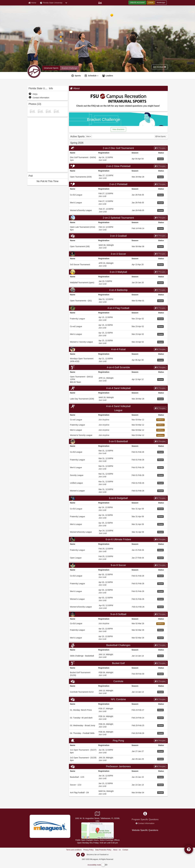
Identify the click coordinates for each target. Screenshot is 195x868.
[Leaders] (108, 76)
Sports (78, 76)
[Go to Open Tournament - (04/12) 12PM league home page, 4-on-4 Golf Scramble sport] (118, 379)
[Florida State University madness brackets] (69, 68)
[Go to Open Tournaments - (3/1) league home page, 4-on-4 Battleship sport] (118, 301)
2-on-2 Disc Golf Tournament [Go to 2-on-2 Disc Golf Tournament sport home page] (118, 148)
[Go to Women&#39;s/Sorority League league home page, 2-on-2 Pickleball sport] (118, 210)
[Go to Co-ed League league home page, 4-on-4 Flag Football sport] (118, 326)
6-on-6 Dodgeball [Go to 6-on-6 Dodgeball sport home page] (118, 498)
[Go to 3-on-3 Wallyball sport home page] (118, 272)
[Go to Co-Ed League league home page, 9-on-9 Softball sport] (118, 623)
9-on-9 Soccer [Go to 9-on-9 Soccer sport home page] (118, 565)
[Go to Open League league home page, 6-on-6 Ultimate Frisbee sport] (118, 558)
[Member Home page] (32, 3)
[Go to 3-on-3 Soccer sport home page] (118, 254)
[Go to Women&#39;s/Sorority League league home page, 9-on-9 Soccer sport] (118, 607)
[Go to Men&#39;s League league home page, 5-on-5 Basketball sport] (118, 467)
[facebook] (114, 854)
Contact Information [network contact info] (146, 823)
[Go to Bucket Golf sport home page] (118, 663)
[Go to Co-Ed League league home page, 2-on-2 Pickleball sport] (118, 195)
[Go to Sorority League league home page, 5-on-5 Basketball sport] (118, 475)
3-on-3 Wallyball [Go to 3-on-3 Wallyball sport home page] (118, 272)
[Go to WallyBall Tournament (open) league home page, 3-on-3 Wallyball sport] (118, 282)
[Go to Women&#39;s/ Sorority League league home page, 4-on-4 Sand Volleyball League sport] (118, 435)
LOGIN (151, 3)
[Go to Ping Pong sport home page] (118, 741)
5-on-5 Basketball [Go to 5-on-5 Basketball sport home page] (118, 441)
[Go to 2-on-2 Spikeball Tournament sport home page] (118, 218)
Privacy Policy (88, 850)
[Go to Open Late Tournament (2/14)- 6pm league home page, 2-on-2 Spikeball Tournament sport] (118, 228)
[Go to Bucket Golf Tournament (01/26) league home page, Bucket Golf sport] (118, 674)
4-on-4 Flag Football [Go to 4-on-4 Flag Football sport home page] (118, 308)
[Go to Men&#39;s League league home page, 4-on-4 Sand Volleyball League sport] (118, 430)
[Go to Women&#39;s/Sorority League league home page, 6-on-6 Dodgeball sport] (118, 532)
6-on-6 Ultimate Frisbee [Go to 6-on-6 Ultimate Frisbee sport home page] (118, 539)
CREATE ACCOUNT (137, 3)
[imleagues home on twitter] (78, 855)
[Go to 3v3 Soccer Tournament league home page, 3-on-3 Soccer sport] (118, 264)
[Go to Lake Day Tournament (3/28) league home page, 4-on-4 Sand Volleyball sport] (118, 399)
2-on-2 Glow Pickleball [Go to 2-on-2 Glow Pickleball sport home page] (118, 166)
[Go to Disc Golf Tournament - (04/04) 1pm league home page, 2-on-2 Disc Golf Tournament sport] (118, 159)
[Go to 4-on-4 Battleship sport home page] (118, 290)
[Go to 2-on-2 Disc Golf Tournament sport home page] (118, 148)
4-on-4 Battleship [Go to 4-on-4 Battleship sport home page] (118, 290)
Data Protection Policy (103, 850)
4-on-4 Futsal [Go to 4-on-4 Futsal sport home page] (118, 349)
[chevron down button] (66, 3)
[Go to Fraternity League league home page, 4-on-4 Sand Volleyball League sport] (118, 425)
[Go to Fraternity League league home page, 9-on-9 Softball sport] (118, 630)
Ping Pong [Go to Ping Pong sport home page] (118, 741)
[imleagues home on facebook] (83, 855)
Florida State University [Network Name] (51, 3)
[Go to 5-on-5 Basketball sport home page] (118, 441)
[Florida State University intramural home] (51, 68)
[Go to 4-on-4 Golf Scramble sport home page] (118, 367)
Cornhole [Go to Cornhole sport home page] (118, 681)
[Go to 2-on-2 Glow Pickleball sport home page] (118, 166)
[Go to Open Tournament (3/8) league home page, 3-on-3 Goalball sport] (118, 246)
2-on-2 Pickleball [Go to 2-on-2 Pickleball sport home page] (118, 184)
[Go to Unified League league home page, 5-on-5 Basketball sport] (118, 483)
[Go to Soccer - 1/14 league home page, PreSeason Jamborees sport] (118, 785)
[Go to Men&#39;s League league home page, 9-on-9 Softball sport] (118, 638)
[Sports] (76, 76)
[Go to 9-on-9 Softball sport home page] (118, 614)
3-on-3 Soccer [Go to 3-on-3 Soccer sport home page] (118, 254)
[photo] (33, 111)
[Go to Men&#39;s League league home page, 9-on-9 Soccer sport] (118, 591)
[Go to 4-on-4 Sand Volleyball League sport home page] (118, 408)
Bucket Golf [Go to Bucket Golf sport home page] (118, 663)
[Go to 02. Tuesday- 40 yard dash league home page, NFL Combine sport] (118, 718)
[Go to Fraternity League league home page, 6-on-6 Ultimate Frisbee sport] (118, 550)
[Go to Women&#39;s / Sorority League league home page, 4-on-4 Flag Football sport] (118, 342)
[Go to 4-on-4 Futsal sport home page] (118, 349)
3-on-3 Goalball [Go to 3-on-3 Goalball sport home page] (118, 236)
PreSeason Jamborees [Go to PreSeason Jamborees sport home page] (118, 766)
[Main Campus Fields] (97, 830)
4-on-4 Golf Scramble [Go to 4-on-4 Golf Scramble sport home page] (118, 367)
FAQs (33, 94)
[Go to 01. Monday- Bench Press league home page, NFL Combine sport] (118, 710)
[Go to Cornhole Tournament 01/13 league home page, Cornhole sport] (118, 692)
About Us (117, 850)
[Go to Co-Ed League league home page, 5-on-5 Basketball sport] (118, 452)
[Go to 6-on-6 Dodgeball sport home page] (118, 498)
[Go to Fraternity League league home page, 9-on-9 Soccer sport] (118, 583)
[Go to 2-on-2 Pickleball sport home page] (118, 184)
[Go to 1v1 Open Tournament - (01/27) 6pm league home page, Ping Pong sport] (118, 751)
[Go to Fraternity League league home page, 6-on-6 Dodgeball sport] (118, 516)
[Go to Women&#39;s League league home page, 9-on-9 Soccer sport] (118, 599)
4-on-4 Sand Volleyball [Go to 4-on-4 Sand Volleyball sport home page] (118, 388)
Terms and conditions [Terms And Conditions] (74, 850)
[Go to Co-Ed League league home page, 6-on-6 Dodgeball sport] (118, 509)
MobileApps (161, 3)
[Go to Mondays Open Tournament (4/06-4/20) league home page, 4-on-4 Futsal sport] (118, 360)
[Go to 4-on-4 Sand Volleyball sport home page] (118, 388)
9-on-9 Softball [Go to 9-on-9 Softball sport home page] (118, 614)
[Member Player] (100, 2)
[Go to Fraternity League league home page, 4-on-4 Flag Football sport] (118, 319)
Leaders (109, 76)
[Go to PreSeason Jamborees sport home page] (118, 766)
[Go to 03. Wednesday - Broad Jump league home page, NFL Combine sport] (118, 725)
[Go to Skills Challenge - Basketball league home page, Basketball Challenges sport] (118, 656)
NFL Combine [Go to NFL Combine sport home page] (118, 699)
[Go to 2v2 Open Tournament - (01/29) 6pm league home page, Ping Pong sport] (118, 759)
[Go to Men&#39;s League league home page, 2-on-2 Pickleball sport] (118, 203)
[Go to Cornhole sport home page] (118, 681)
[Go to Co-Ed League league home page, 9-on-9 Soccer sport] (118, 576)
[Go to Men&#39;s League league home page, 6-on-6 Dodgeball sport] (118, 524)
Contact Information (39, 98)
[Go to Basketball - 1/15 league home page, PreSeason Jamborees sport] (118, 777)
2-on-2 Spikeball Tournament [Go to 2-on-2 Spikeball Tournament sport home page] (118, 218)
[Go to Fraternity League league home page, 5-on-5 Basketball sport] (118, 460)
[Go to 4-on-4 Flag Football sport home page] (118, 308)
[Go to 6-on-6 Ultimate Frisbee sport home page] (118, 539)
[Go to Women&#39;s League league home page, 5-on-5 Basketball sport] (118, 491)
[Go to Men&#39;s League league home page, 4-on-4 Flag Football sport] (118, 334)
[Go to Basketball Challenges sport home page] (118, 645)
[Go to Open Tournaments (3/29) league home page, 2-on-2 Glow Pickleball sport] (118, 177)
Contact (125, 850)
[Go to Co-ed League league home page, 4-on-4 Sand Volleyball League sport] (118, 420)
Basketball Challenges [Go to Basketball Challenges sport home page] (118, 645)
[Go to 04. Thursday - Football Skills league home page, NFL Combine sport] (118, 733)
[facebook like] (48, 145)
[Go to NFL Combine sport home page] (118, 699)
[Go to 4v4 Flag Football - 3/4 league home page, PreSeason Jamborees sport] (118, 792)
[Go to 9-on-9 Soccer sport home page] (118, 565)
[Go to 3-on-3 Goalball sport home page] (118, 236)
